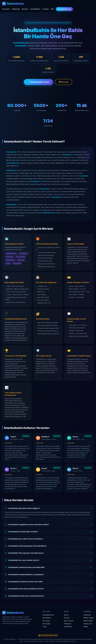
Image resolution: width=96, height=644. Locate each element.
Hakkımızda (16, 9)
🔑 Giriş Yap (64, 83)
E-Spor (45, 627)
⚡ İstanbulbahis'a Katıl (38, 83)
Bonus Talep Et (69, 621)
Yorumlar (46, 9)
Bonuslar (25, 9)
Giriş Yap (67, 618)
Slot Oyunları (46, 624)
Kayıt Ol (66, 615)
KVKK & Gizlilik (88, 621)
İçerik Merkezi (35, 9)
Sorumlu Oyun (88, 624)
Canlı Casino (46, 621)
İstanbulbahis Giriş (64, 9)
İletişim (86, 627)
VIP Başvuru (68, 624)
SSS (52, 9)
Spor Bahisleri (47, 618)
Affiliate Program (89, 618)
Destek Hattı (68, 627)
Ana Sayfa (6, 9)
